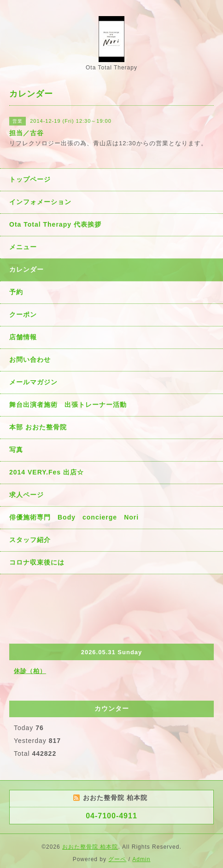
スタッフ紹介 (30, 540)
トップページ (30, 179)
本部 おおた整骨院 (38, 427)
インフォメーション (40, 202)
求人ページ (26, 495)
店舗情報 (23, 337)
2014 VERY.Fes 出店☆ (47, 472)
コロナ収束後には (37, 562)
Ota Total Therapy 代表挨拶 (55, 224)
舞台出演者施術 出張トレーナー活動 (68, 405)
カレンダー (26, 269)
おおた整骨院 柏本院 (90, 847)
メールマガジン (33, 382)
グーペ (117, 859)
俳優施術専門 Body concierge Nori (74, 517)
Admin (141, 859)
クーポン (23, 314)
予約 (16, 292)
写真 (16, 450)
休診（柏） (30, 671)
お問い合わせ (30, 360)
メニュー (23, 247)
